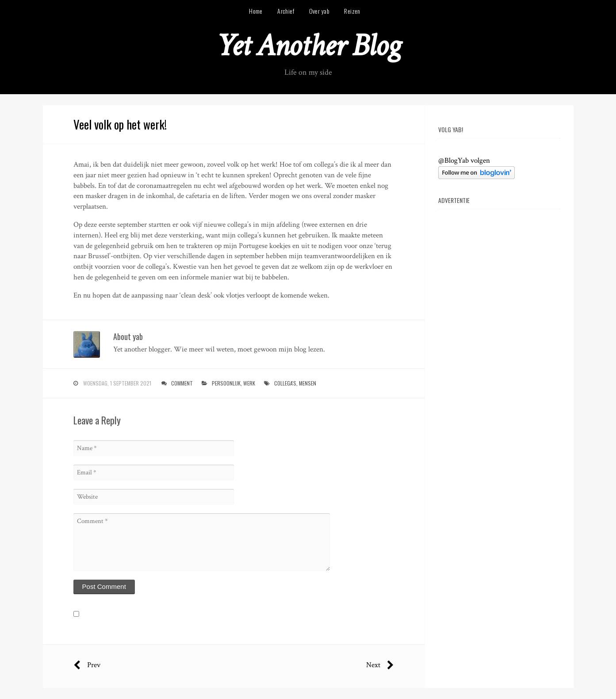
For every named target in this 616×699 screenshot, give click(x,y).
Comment (182, 383)
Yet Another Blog (308, 46)
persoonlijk (226, 383)
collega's (285, 383)
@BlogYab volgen (464, 160)
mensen (308, 383)
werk (249, 383)
